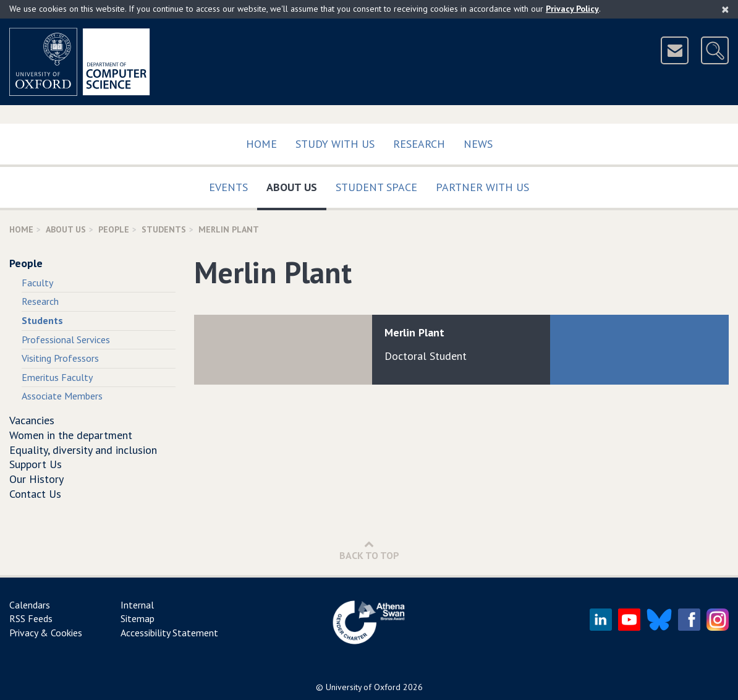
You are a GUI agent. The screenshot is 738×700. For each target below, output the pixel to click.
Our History (36, 479)
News (478, 144)
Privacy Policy (572, 9)
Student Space (376, 187)
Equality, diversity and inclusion (83, 450)
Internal (137, 605)
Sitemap (138, 618)
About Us (296, 185)
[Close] (725, 9)
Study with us (335, 144)
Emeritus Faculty (57, 377)
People (114, 229)
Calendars (30, 605)
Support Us (36, 464)
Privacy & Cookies (46, 633)
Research (419, 144)
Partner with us (482, 187)
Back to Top (369, 550)
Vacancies (32, 420)
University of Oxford (363, 687)
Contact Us (35, 494)
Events (228, 187)
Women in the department (71, 435)
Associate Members (62, 396)
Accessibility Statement (169, 633)
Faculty (37, 283)
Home (261, 144)
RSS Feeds (31, 618)
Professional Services (66, 339)
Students (164, 229)
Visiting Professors (60, 358)
